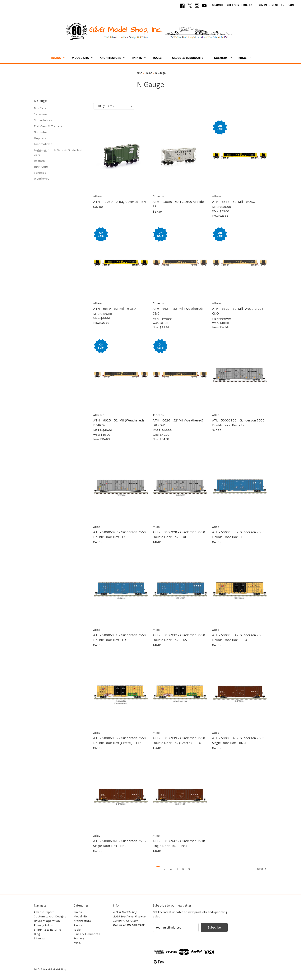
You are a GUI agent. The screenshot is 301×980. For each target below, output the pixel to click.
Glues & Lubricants (190, 58)
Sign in (262, 5)
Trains (58, 58)
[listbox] (121, 106)
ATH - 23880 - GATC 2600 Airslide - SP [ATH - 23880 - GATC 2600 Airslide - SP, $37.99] (179, 204)
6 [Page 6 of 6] (189, 869)
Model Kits (82, 58)
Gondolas (41, 132)
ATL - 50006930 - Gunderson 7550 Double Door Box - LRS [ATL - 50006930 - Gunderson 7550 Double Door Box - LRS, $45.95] (238, 534)
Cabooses (41, 114)
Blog (37, 934)
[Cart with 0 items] (291, 5)
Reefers (39, 161)
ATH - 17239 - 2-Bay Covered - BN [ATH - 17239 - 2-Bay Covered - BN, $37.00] (119, 202)
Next (262, 869)
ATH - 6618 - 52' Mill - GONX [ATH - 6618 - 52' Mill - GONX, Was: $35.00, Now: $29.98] (234, 202)
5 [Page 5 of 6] (183, 869)
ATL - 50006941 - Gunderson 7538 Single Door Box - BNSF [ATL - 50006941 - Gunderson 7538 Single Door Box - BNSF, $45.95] (119, 843)
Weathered (42, 179)
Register (278, 5)
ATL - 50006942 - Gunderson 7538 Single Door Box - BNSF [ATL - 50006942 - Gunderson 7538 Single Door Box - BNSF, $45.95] (179, 843)
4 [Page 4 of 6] (177, 869)
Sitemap (40, 938)
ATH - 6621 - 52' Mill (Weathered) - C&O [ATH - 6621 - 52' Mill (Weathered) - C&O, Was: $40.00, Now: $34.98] (179, 311)
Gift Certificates (240, 5)
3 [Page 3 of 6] (171, 869)
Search (217, 5)
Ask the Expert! (44, 912)
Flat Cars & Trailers (48, 126)
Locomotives (43, 144)
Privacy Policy (43, 925)
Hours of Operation (47, 921)
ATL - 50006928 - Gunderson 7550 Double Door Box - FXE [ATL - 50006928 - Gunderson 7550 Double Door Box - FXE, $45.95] (179, 534)
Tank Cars (41, 167)
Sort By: (100, 106)
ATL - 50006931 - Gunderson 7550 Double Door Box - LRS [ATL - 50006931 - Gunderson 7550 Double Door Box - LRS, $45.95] (119, 637)
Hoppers (40, 138)
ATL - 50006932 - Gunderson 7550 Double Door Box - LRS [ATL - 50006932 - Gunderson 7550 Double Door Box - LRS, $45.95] (179, 637)
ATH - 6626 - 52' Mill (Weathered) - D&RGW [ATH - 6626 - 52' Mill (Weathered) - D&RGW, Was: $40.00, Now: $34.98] (179, 423)
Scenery (223, 58)
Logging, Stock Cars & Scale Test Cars (58, 152)
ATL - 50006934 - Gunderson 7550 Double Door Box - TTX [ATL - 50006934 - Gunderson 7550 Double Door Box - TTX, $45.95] (238, 637)
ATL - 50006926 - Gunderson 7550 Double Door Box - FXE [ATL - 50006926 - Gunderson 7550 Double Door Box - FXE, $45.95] (238, 423)
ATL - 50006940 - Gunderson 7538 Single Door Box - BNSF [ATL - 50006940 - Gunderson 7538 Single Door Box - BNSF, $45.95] (238, 740)
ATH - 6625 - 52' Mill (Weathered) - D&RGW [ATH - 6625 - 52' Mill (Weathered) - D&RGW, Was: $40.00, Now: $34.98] (120, 423)
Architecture (112, 58)
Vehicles (40, 173)
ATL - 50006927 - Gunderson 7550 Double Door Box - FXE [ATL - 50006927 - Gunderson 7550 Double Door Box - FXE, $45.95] (119, 534)
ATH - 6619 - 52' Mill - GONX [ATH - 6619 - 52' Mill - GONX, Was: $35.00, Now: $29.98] (115, 308)
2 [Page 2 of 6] (165, 869)
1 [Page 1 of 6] (158, 869)
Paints (139, 58)
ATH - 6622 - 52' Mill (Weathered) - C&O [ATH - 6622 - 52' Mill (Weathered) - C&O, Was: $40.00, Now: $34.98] (239, 311)
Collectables (43, 120)
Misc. (244, 58)
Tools (159, 58)
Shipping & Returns (47, 930)
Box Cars (40, 108)
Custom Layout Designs (50, 916)
